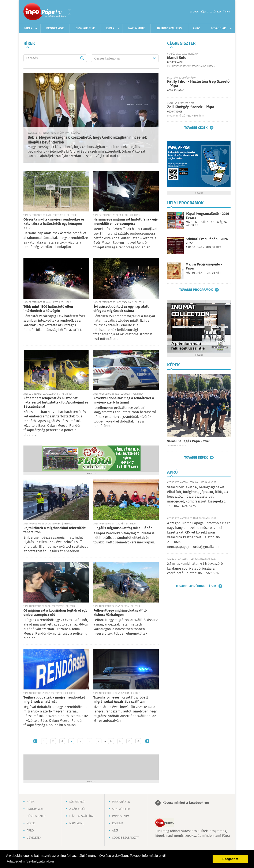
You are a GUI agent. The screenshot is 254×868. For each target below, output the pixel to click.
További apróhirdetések (196, 586)
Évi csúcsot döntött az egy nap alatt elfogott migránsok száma (121, 309)
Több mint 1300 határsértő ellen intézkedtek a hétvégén (48, 309)
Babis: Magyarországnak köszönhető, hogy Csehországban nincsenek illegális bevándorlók (87, 140)
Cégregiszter (85, 28)
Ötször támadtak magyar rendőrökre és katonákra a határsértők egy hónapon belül (54, 224)
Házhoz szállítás (169, 28)
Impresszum (121, 816)
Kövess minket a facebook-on (186, 803)
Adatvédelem (121, 809)
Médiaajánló (121, 802)
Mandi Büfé (177, 58)
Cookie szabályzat (125, 838)
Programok (55, 28)
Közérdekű (77, 802)
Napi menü (77, 823)
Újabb (35, 741)
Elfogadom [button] (230, 859)
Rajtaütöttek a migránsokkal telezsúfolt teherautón (55, 530)
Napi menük (137, 28)
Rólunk (117, 823)
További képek (196, 458)
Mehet (82, 58)
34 (129, 741)
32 (111, 741)
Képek (110, 28)
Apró (197, 28)
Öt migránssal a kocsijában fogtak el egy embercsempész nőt (55, 613)
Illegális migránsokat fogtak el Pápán (123, 528)
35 (138, 741)
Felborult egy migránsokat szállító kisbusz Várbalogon (120, 613)
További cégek (196, 128)
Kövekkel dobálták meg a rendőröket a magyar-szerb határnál (124, 400)
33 (120, 741)
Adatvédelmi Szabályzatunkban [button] (30, 861)
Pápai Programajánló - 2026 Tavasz (207, 216)
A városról (78, 809)
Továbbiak (218, 28)
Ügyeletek (34, 838)
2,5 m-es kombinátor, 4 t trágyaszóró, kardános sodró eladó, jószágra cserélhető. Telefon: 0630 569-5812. (195, 569)
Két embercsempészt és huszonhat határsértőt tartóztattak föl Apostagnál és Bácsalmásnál (56, 403)
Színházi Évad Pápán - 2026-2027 (208, 241)
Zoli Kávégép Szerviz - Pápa (191, 107)
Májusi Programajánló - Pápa (204, 267)
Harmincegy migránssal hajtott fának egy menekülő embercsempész (126, 222)
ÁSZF (115, 831)
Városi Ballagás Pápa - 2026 (189, 441)
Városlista (70, 12)
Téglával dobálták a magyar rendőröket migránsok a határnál (54, 700)
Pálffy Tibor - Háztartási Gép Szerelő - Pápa (198, 84)
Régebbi (147, 741)
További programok (196, 290)
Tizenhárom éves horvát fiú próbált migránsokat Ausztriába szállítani (121, 700)
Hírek (28, 28)
